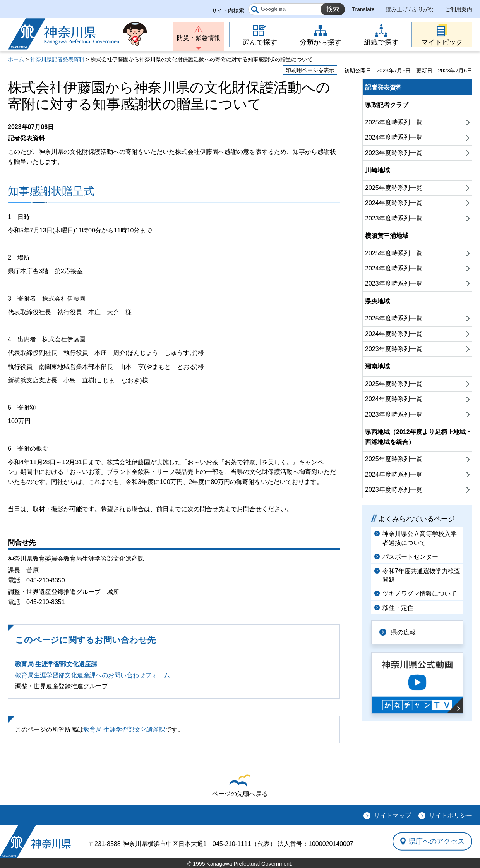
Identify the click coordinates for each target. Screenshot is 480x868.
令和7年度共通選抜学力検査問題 (421, 575)
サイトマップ (393, 815)
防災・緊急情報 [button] (199, 38)
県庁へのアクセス (437, 841)
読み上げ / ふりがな (410, 9)
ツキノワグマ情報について (420, 593)
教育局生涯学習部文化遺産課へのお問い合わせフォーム (93, 675)
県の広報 (403, 632)
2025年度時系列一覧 (394, 122)
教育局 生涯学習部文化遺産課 (56, 664)
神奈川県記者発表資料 (57, 59)
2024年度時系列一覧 (394, 137)
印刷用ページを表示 (310, 70)
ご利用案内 (459, 9)
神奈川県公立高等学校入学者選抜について (420, 538)
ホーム (16, 59)
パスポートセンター (410, 557)
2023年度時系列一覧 (394, 153)
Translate (363, 9)
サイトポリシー (451, 815)
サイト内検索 (228, 10)
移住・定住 (398, 608)
